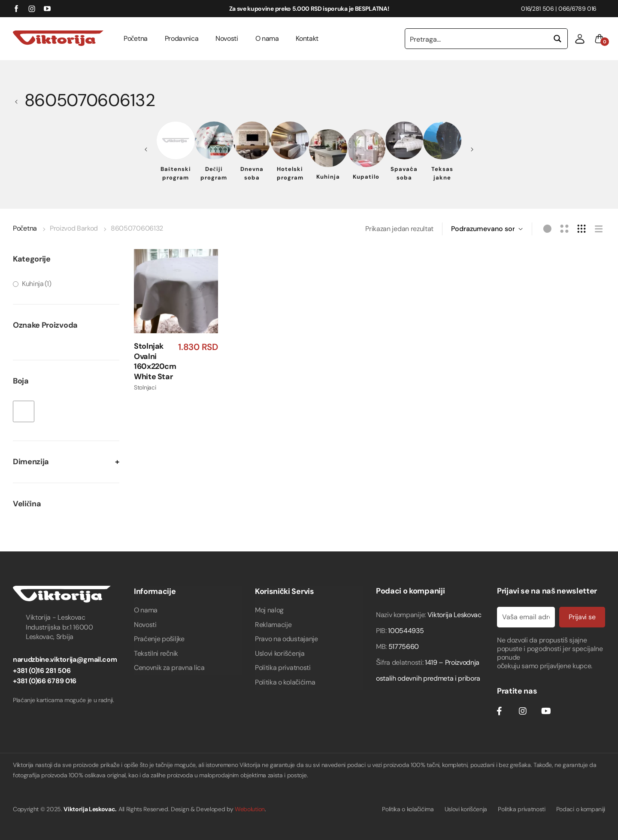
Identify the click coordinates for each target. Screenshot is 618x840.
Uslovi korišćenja (280, 653)
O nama (267, 38)
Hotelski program (290, 173)
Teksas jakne (442, 173)
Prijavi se (581, 617)
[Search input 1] (477, 39)
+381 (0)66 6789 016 (45, 681)
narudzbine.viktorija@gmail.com (65, 659)
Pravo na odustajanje (286, 639)
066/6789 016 (577, 9)
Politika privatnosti (283, 668)
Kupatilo (366, 177)
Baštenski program (176, 173)
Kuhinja (328, 177)
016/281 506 (537, 9)
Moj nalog (269, 610)
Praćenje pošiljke (159, 639)
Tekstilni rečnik (156, 653)
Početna (136, 38)
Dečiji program (214, 173)
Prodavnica (182, 38)
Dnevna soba (252, 173)
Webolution (250, 809)
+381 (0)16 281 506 (42, 671)
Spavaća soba (404, 173)
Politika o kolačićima (285, 682)
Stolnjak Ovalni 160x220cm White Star (155, 362)
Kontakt (307, 38)
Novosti (227, 38)
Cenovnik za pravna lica (169, 668)
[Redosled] (487, 229)
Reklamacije (273, 625)
